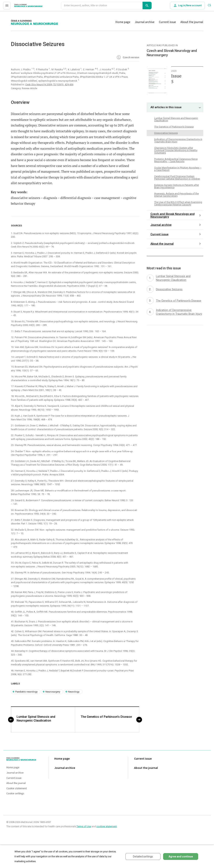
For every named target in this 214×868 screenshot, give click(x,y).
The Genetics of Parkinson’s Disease (106, 717)
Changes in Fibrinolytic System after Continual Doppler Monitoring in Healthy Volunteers (176, 150)
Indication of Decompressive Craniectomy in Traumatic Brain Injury (178, 140)
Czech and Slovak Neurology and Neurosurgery (173, 215)
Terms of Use (84, 826)
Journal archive (145, 22)
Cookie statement (17, 789)
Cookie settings (15, 794)
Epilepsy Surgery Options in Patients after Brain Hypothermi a (177, 186)
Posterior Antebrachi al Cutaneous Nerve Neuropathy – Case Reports (176, 160)
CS (209, 5)
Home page (123, 22)
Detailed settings (143, 857)
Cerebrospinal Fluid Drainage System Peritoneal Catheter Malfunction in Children (177, 178)
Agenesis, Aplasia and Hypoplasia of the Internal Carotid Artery (176, 195)
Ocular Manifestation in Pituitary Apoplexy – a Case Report (178, 169)
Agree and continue (181, 857)
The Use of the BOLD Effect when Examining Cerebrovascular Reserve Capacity (178, 203)
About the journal (192, 22)
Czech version (128, 58)
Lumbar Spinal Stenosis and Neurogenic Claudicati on (36, 719)
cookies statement (107, 826)
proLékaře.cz (22, 7)
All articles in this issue (166, 107)
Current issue (167, 22)
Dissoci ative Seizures (166, 133)
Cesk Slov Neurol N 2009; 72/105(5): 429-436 (49, 85)
